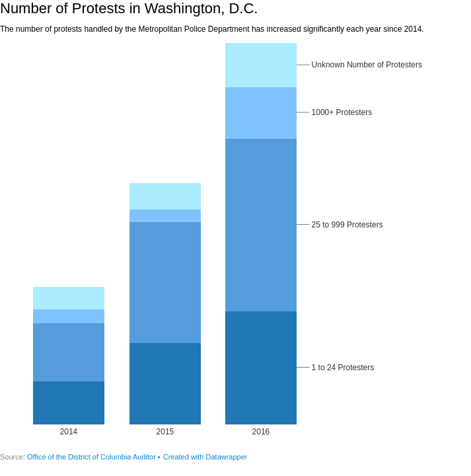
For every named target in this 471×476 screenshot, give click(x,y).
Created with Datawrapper (205, 457)
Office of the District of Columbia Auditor (91, 457)
